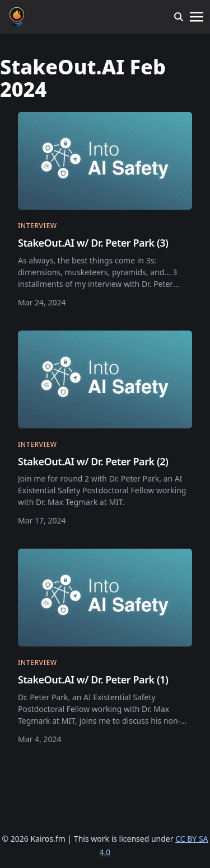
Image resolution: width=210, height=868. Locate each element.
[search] (179, 17)
